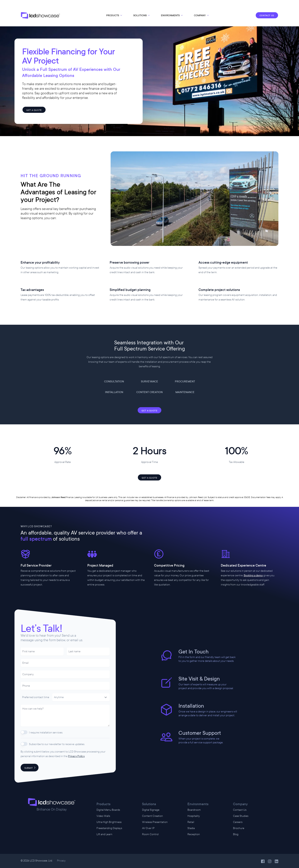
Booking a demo (253, 575)
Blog (236, 834)
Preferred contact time (36, 697)
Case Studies (241, 816)
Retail (191, 822)
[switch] (24, 732)
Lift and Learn (104, 834)
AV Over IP (148, 828)
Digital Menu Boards (108, 810)
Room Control (150, 834)
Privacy (61, 861)
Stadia (191, 828)
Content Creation (152, 816)
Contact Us (240, 810)
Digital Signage (151, 810)
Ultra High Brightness (109, 822)
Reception (194, 834)
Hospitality (194, 816)
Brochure (239, 828)
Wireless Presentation (155, 822)
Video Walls (103, 816)
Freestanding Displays (109, 828)
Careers (238, 822)
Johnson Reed (58, 497)
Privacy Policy (76, 756)
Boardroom (194, 810)
